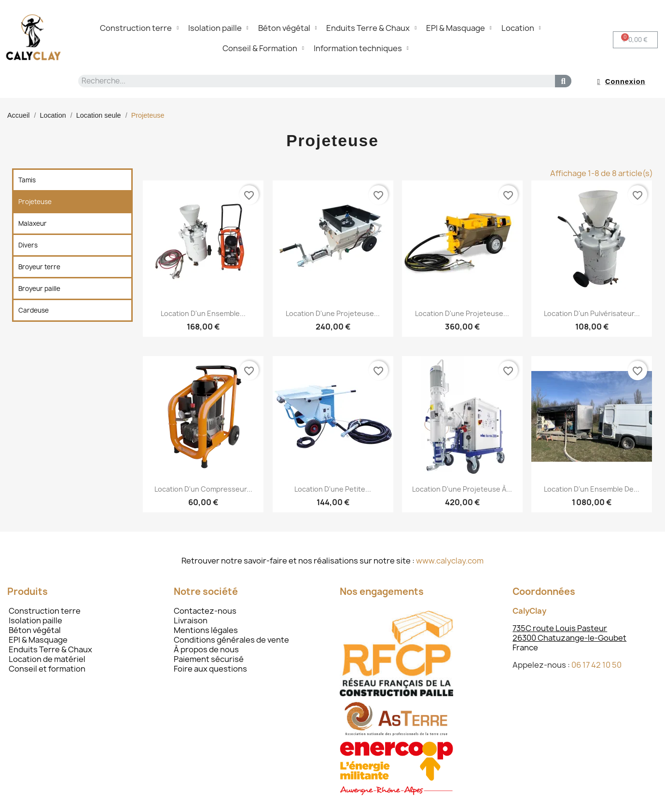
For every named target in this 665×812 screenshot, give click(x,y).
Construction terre (139, 28)
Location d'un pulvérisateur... (592, 313)
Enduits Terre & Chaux (371, 28)
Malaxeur (33, 223)
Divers (28, 245)
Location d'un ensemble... (203, 313)
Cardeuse (34, 310)
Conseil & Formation (263, 48)
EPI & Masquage (459, 28)
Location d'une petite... (333, 489)
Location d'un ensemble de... (592, 489)
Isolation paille (218, 28)
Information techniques (361, 48)
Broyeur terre (39, 267)
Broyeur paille (39, 289)
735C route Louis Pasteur (560, 628)
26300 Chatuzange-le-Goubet (569, 638)
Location (521, 28)
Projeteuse (35, 202)
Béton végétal (288, 28)
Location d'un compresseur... (203, 489)
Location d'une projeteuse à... (462, 489)
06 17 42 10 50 (596, 665)
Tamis (27, 180)
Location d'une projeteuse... (333, 313)
